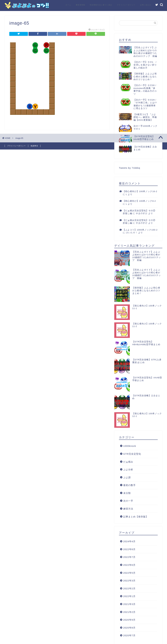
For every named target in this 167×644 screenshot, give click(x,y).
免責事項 (34, 146)
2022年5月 (129, 573)
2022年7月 (129, 557)
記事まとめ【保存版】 (136, 517)
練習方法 (128, 509)
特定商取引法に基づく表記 (101, 5)
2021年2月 (129, 612)
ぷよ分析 (128, 469)
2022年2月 (129, 588)
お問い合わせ (146, 5)
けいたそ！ (132, 233)
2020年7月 (129, 635)
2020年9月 (129, 620)
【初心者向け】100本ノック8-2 (139, 201)
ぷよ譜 (127, 477)
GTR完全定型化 (132, 454)
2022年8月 (129, 549)
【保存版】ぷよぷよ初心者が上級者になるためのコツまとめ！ (146, 291)
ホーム (68, 5)
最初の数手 (129, 485)
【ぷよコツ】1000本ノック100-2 (140, 230)
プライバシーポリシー (126, 5)
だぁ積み (128, 462)
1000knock (130, 446)
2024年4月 (129, 541)
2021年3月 (129, 604)
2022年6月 (129, 565)
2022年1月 (129, 596)
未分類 (127, 493)
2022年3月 (129, 581)
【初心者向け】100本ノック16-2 (140, 191)
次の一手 (128, 501)
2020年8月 (129, 628)
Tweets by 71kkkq (130, 168)
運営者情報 (80, 5)
